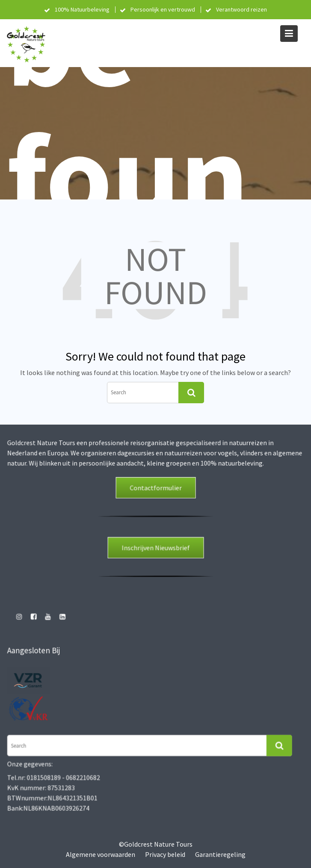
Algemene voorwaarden (101, 854)
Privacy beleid (165, 854)
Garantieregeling (220, 854)
